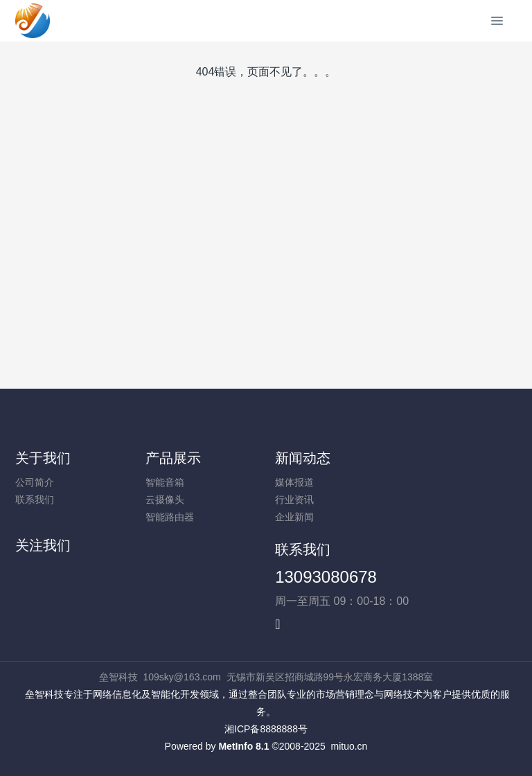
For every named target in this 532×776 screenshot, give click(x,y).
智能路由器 (170, 517)
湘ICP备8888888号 (266, 729)
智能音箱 (165, 482)
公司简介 (35, 482)
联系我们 (35, 500)
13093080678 (326, 577)
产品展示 (173, 458)
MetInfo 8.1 (243, 746)
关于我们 (43, 458)
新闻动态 (303, 458)
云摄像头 (165, 500)
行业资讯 (294, 500)
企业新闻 (294, 517)
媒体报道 (294, 482)
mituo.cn (349, 746)
